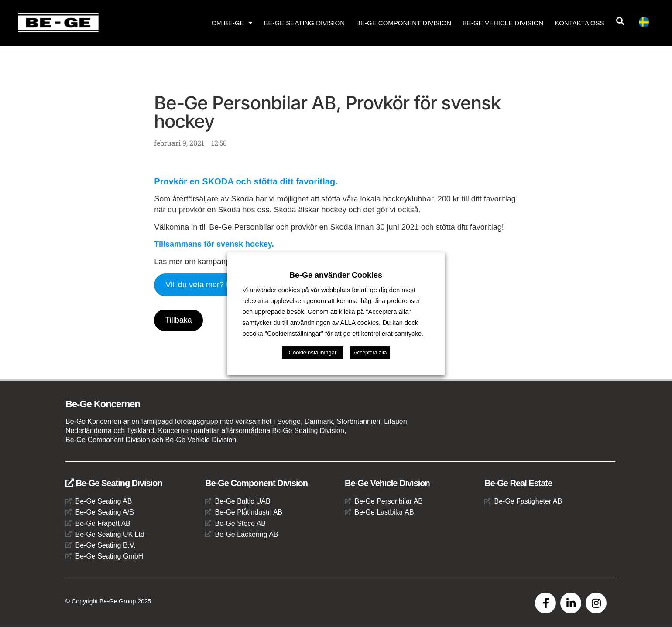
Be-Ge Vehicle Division (503, 23)
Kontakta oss (579, 23)
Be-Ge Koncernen (103, 404)
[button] (620, 21)
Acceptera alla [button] (370, 353)
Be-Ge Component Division (404, 23)
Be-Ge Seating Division (304, 23)
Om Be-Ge (232, 23)
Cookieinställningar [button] (313, 353)
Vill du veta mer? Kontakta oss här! (226, 285)
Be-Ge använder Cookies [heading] (336, 275)
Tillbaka (179, 320)
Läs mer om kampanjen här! (203, 262)
